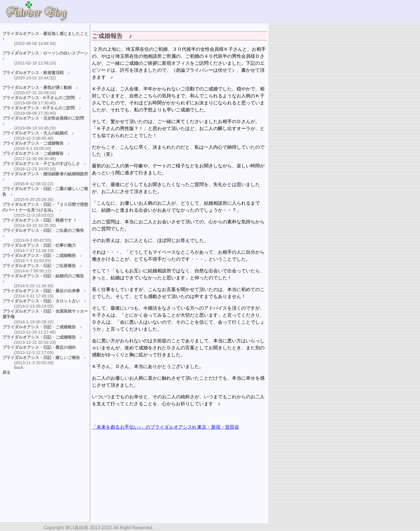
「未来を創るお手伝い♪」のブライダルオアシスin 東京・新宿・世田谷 (166, 427)
